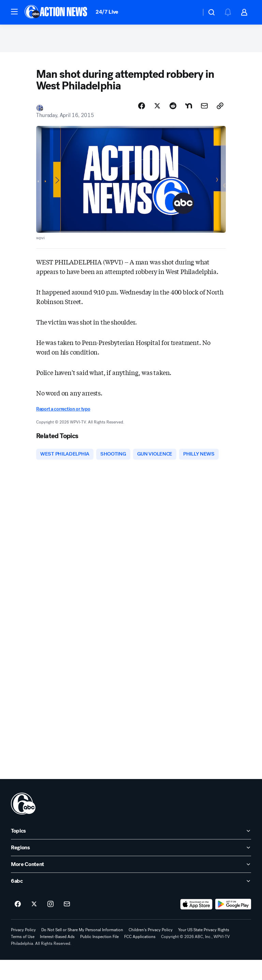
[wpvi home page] (23, 824)
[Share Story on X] (157, 109)
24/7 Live (107, 12)
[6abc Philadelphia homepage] (56, 12)
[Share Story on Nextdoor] (189, 109)
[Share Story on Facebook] (142, 109)
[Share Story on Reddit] (173, 109)
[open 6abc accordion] (131, 901)
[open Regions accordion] (131, 868)
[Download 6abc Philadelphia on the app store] (196, 924)
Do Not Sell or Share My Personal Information (82, 950)
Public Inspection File (99, 957)
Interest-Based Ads (57, 957)
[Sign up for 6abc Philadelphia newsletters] (67, 924)
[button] (14, 12)
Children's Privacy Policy (151, 950)
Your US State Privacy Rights (204, 950)
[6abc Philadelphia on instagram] (50, 924)
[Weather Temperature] (191, 12)
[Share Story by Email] (204, 109)
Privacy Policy (23, 950)
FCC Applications (140, 957)
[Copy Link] (220, 109)
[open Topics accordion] (131, 851)
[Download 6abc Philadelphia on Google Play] (233, 924)
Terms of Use (23, 957)
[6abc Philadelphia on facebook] (18, 924)
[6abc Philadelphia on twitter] (34, 924)
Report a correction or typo (63, 412)
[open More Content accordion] (131, 884)
